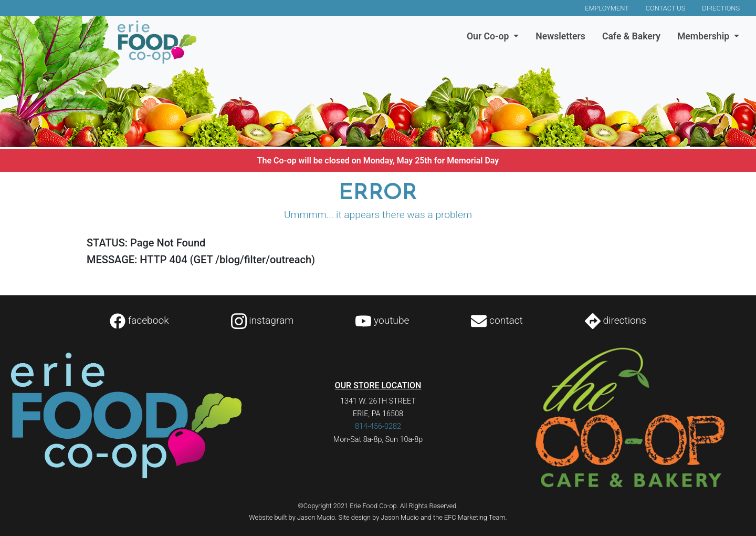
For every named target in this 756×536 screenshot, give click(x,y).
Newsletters (560, 36)
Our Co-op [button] (489, 36)
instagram (262, 320)
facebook (139, 320)
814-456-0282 (378, 426)
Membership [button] (705, 36)
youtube (382, 320)
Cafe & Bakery (631, 36)
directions (616, 320)
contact (497, 320)
